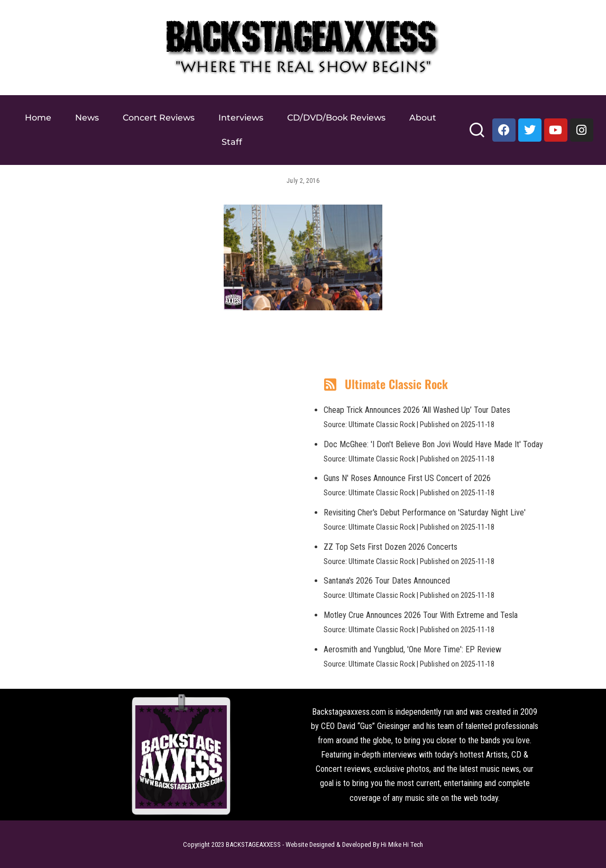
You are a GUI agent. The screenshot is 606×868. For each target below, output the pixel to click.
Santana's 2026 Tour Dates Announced (387, 581)
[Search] (477, 135)
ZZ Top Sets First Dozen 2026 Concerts (391, 547)
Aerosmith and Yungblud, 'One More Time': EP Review (412, 649)
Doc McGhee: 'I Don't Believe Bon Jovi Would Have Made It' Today (433, 444)
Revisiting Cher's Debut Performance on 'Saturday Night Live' (425, 513)
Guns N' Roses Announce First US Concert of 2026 (407, 478)
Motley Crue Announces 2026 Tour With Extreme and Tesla (421, 615)
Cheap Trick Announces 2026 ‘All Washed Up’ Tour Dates (417, 410)
